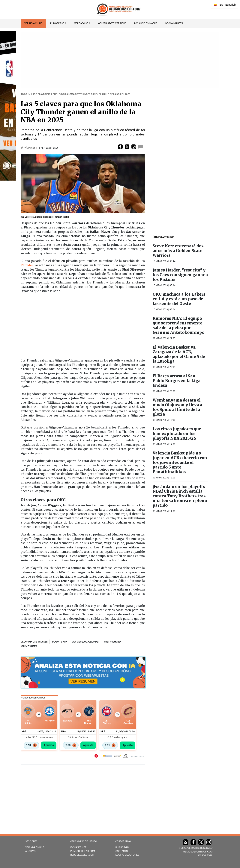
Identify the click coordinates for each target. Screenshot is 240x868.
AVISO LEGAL (205, 855)
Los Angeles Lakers (146, 23)
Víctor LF (30, 148)
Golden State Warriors (112, 23)
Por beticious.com (138, 756)
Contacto (121, 851)
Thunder (27, 265)
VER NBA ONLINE (33, 23)
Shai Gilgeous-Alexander (85, 642)
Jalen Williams (29, 646)
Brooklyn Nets (174, 23)
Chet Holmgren (113, 642)
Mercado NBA (82, 23)
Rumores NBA (58, 23)
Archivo (30, 851)
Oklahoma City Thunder (34, 642)
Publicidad (122, 847)
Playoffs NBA (60, 642)
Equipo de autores (127, 855)
